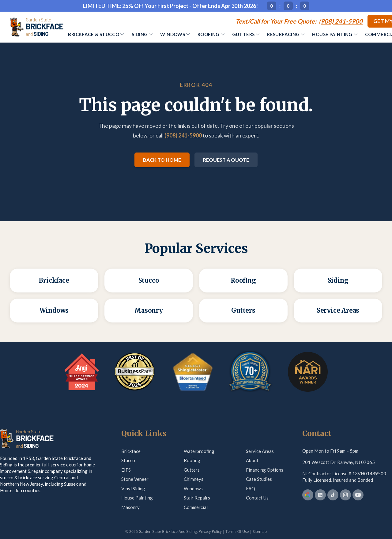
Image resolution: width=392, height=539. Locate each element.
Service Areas (260, 451)
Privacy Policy (210, 531)
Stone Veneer (135, 479)
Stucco (128, 460)
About (252, 460)
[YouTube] (358, 495)
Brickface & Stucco (96, 34)
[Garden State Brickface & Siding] (36, 27)
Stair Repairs (197, 498)
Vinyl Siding (133, 488)
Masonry (130, 507)
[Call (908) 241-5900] (299, 21)
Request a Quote (226, 160)
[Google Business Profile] (308, 495)
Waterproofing (199, 451)
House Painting (335, 34)
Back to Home (162, 160)
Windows (175, 34)
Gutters (246, 34)
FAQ (251, 488)
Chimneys (194, 479)
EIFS (126, 470)
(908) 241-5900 (183, 135)
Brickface (131, 451)
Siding (142, 34)
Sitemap (260, 531)
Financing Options (265, 470)
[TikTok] (333, 495)
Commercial (196, 507)
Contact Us (257, 498)
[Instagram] (345, 495)
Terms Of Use (237, 531)
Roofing (211, 34)
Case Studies (259, 479)
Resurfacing (286, 34)
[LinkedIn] (320, 495)
